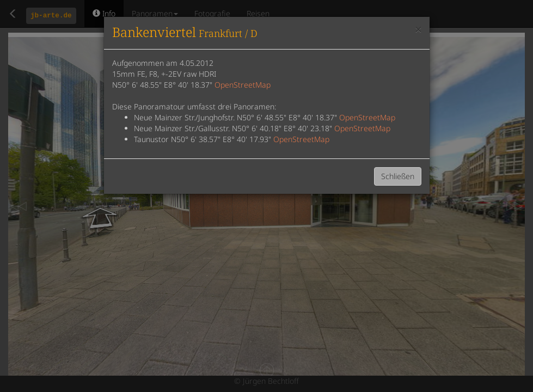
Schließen (398, 176)
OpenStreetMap (243, 85)
